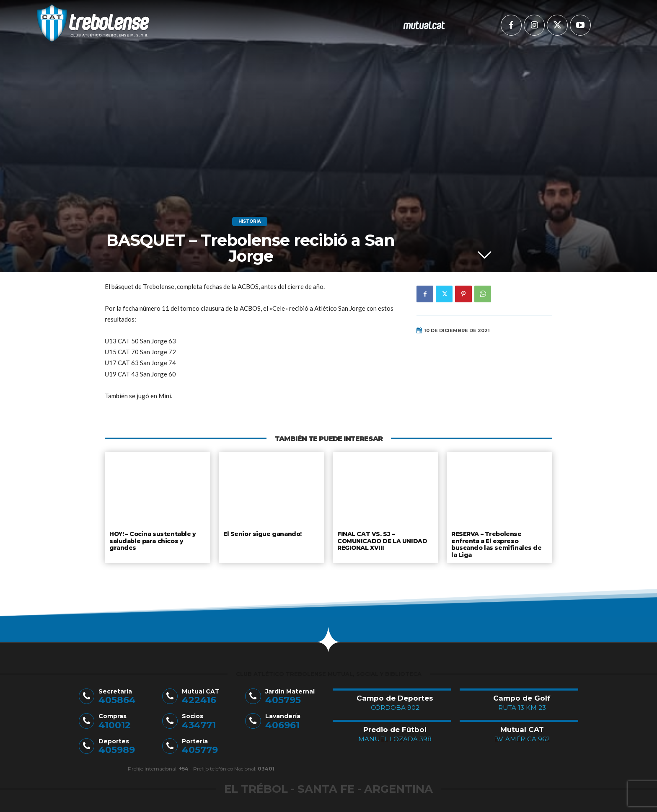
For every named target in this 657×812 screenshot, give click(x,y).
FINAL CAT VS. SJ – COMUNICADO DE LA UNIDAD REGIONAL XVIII (381, 540)
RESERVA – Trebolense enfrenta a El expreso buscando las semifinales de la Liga (498, 543)
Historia (250, 222)
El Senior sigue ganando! (261, 534)
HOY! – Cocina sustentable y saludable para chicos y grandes (152, 540)
